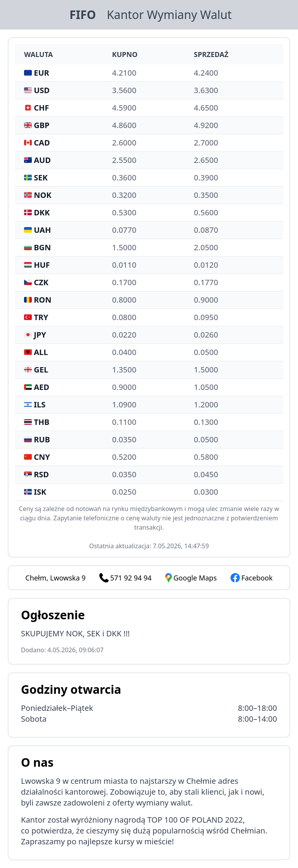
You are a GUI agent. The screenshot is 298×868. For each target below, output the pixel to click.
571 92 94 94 (131, 578)
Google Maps (191, 578)
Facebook (252, 578)
